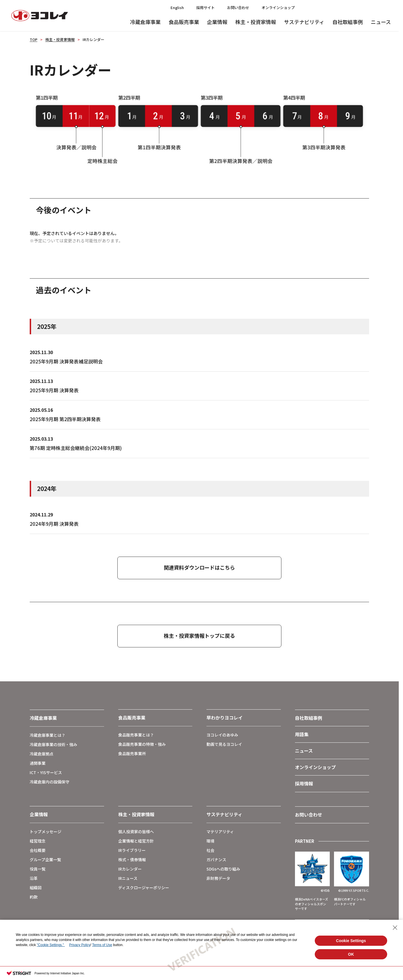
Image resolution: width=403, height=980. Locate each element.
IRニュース (128, 878)
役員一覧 (38, 869)
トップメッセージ (46, 832)
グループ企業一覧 (45, 860)
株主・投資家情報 (256, 22)
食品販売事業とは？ (136, 735)
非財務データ (218, 878)
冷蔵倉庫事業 (145, 22)
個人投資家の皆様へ (136, 832)
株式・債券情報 (132, 860)
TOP (34, 39)
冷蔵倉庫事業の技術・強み (53, 744)
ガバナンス (216, 860)
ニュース (381, 22)
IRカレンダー (130, 869)
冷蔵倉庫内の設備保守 (49, 782)
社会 (210, 850)
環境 (210, 841)
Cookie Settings (351, 941)
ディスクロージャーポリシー (144, 888)
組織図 (36, 888)
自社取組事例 (348, 22)
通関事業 (38, 763)
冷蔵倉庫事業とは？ (48, 735)
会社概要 (38, 850)
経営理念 (38, 841)
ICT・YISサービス (46, 772)
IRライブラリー (132, 850)
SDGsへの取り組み (223, 869)
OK (351, 954)
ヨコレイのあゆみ (222, 735)
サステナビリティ (304, 22)
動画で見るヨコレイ (224, 744)
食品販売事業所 (132, 753)
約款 (34, 897)
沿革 (34, 878)
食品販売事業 (184, 22)
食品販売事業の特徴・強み (142, 744)
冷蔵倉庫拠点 (42, 754)
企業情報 (217, 22)
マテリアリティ (220, 832)
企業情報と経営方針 (136, 841)
